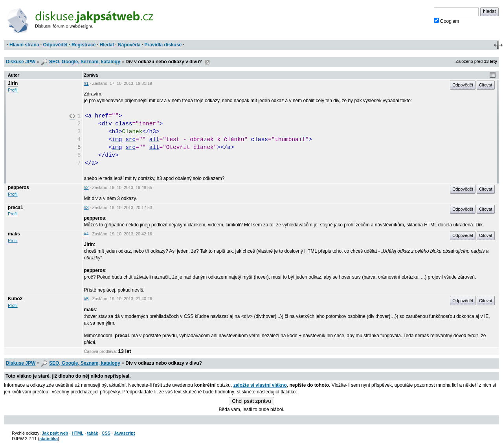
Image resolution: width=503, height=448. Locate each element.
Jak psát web (55, 433)
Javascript (124, 433)
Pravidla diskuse (163, 45)
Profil (13, 90)
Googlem (447, 21)
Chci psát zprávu (251, 401)
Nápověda (129, 45)
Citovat (486, 85)
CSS (106, 433)
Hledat (107, 45)
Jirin (13, 83)
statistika (49, 439)
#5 (86, 299)
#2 (86, 187)
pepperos (18, 187)
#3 (86, 207)
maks (14, 234)
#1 (86, 83)
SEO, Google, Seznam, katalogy (85, 62)
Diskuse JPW (21, 62)
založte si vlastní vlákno (260, 385)
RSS (207, 62)
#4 (86, 234)
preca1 (16, 207)
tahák (92, 433)
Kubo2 (15, 299)
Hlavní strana (24, 45)
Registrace (84, 45)
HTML (77, 433)
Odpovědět (55, 45)
